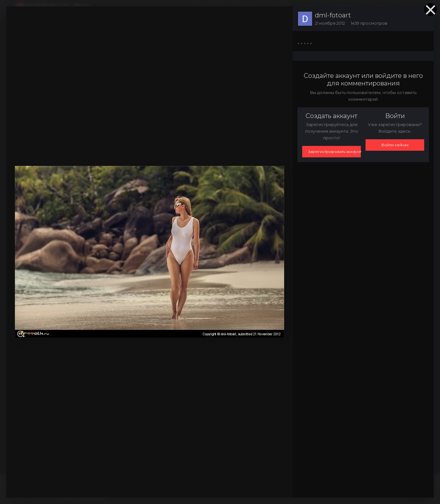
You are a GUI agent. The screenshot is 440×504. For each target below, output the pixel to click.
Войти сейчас (395, 145)
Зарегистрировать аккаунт (335, 151)
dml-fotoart (333, 15)
